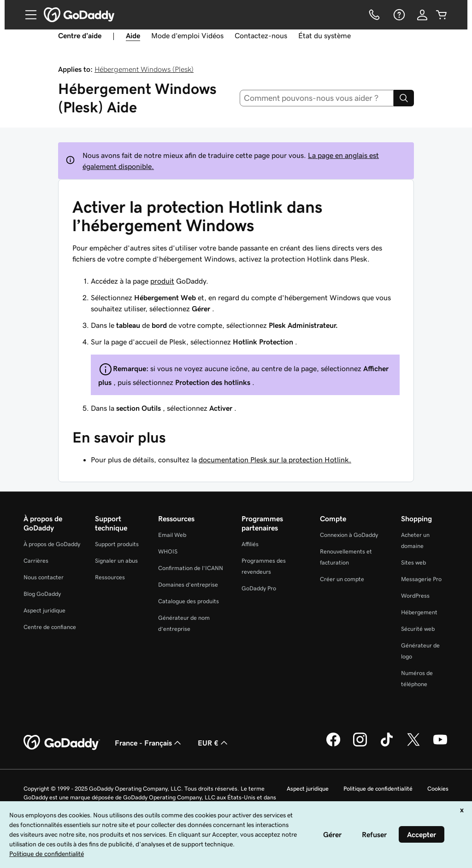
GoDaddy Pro (259, 588)
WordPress (415, 596)
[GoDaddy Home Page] (62, 743)
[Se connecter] (422, 15)
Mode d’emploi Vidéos (187, 35)
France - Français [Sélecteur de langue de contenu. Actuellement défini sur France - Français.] (149, 743)
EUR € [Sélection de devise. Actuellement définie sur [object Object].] (214, 743)
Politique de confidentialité (378, 789)
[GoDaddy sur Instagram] (360, 745)
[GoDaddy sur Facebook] (333, 745)
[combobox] (317, 98)
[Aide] (398, 15)
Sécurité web (418, 629)
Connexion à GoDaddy (349, 535)
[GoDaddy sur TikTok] (387, 745)
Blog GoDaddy (42, 594)
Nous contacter (44, 577)
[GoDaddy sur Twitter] (413, 745)
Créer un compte (342, 579)
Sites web (413, 562)
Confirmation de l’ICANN (191, 568)
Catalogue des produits (189, 601)
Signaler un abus (116, 561)
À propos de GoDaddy (52, 544)
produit (162, 281)
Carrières (36, 561)
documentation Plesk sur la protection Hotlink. (275, 460)
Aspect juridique (44, 610)
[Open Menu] (27, 15)
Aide (133, 35)
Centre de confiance (50, 627)
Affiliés (250, 544)
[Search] (404, 98)
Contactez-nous (261, 35)
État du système (324, 35)
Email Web (172, 535)
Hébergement (419, 612)
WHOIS (168, 551)
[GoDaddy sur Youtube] (440, 745)
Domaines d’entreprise (188, 585)
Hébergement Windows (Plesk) (144, 69)
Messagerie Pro (421, 579)
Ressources (110, 577)
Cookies (438, 789)
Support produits (117, 544)
